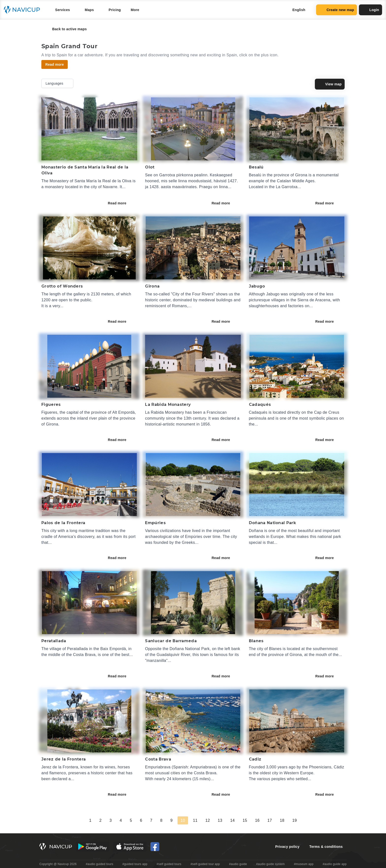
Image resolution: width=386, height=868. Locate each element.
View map (330, 84)
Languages (58, 83)
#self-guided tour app (205, 864)
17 (270, 820)
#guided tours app (135, 864)
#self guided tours (169, 864)
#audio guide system (270, 864)
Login (370, 10)
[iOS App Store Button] (130, 847)
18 (282, 820)
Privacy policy (287, 847)
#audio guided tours (100, 864)
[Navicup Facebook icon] (155, 847)
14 (232, 820)
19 (294, 820)
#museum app (304, 864)
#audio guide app (335, 864)
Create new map (337, 10)
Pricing (115, 10)
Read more (121, 203)
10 (183, 820)
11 (195, 820)
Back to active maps (66, 29)
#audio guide (238, 864)
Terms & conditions (326, 847)
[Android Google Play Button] (93, 847)
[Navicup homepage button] (24, 10)
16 (257, 820)
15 (245, 820)
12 (208, 820)
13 (220, 820)
